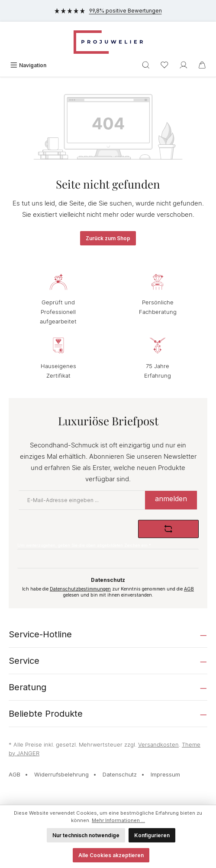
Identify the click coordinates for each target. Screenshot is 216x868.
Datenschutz (120, 774)
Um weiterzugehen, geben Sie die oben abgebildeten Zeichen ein (84, 545)
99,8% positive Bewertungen (108, 11)
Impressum (165, 774)
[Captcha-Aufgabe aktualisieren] (168, 529)
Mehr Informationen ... (118, 820)
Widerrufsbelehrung (61, 774)
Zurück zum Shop (108, 238)
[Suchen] (146, 65)
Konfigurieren (152, 835)
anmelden (171, 499)
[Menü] (28, 65)
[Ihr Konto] (184, 65)
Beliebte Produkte (46, 714)
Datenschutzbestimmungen (80, 589)
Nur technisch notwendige (86, 835)
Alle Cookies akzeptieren (111, 855)
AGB (189, 589)
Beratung (27, 687)
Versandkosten (158, 744)
